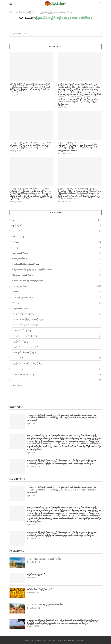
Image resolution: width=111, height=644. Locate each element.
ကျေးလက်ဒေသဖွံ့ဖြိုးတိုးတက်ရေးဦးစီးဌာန (58, 319)
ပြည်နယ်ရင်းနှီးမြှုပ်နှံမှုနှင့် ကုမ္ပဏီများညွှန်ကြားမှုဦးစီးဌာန (58, 270)
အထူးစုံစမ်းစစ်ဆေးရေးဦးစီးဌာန (58, 352)
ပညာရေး (56, 292)
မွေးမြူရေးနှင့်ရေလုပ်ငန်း (56, 308)
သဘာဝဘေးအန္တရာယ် (56, 369)
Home (12, 12)
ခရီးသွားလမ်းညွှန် (56, 231)
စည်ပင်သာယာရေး (56, 236)
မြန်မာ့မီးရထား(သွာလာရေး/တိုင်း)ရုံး (58, 325)
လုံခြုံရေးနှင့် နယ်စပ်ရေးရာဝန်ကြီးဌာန (56, 336)
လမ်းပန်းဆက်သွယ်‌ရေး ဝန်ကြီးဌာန (56, 314)
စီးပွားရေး (56, 247)
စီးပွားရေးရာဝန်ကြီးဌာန (27, 12)
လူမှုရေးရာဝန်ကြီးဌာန (56, 358)
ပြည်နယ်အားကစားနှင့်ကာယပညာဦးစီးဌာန (58, 363)
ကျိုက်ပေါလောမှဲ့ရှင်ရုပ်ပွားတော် (40, 589)
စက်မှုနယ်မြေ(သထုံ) (58, 259)
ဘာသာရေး (56, 303)
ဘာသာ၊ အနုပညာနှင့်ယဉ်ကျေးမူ (56, 297)
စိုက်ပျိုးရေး (56, 242)
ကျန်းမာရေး (56, 220)
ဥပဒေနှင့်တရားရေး (56, 385)
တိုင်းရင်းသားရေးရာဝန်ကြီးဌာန (56, 275)
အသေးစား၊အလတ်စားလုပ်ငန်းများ (56, 374)
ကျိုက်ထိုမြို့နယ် (56, 225)
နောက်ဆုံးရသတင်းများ (56, 286)
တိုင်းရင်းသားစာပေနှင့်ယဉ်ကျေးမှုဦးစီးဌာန (58, 281)
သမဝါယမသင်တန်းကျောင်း (58, 330)
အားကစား (56, 380)
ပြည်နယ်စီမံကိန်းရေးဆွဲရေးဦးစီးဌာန (58, 264)
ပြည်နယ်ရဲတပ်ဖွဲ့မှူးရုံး (58, 341)
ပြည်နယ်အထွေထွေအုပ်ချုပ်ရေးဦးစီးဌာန (58, 347)
